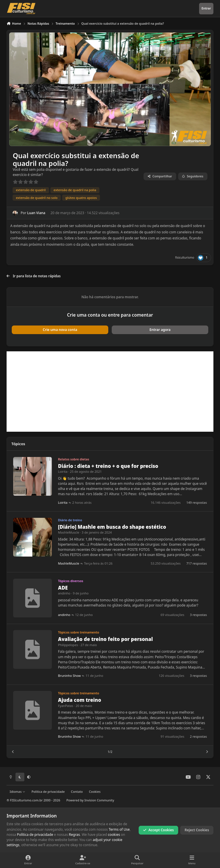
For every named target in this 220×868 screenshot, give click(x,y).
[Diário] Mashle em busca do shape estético (112, 527)
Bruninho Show (69, 676)
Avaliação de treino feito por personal (106, 639)
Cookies (95, 792)
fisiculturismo (184, 257)
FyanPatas (66, 706)
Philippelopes (68, 645)
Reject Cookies (197, 830)
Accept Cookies (158, 830)
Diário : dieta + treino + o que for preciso (108, 466)
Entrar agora (160, 330)
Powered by (90, 800)
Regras (74, 835)
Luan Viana (36, 213)
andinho (64, 593)
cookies (114, 835)
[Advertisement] (110, 392)
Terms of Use (119, 829)
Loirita (63, 472)
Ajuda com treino (80, 700)
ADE (63, 588)
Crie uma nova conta (60, 330)
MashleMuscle (69, 533)
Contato (77, 792)
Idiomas (17, 792)
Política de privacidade (48, 792)
